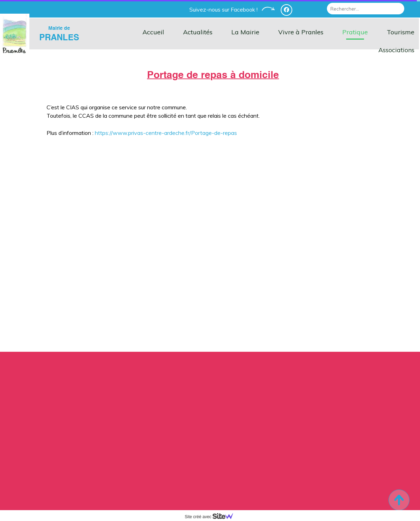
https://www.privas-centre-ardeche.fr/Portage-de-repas (166, 133)
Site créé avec (212, 517)
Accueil (153, 32)
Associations (396, 50)
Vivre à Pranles (301, 32)
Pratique (355, 32)
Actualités (198, 32)
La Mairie (245, 32)
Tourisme (401, 32)
